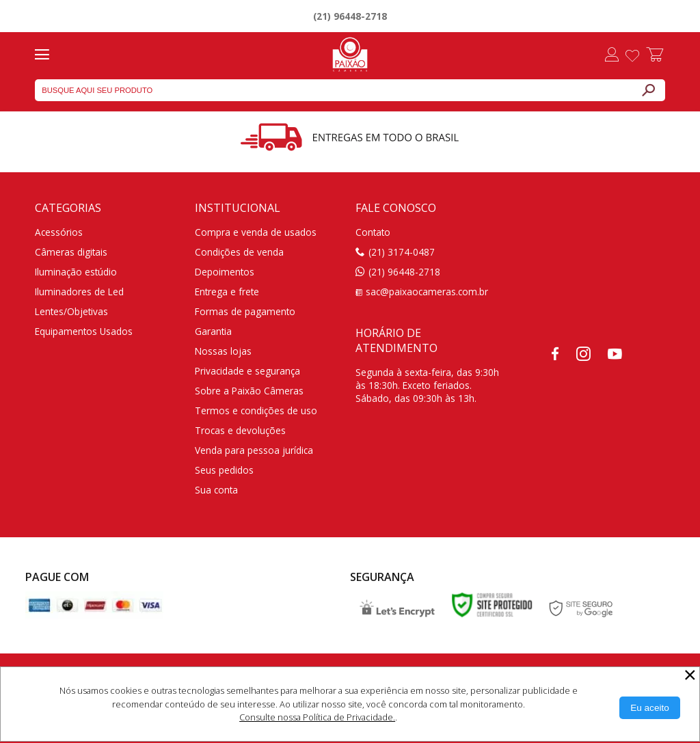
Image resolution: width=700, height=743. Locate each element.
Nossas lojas (223, 351)
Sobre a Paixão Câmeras (249, 391)
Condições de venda (239, 252)
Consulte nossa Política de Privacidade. (317, 717)
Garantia (213, 331)
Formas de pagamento (245, 311)
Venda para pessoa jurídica (254, 450)
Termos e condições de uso (256, 410)
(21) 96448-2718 (350, 16)
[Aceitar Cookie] (650, 708)
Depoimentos (225, 272)
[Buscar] (648, 90)
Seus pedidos (224, 470)
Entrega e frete (227, 292)
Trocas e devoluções (240, 430)
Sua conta (216, 490)
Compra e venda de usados (256, 232)
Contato (373, 232)
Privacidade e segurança (247, 371)
